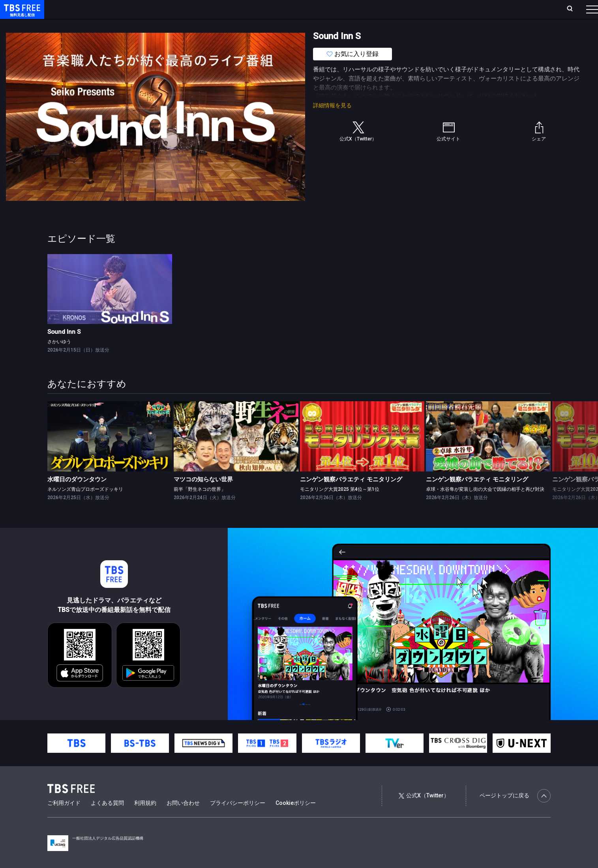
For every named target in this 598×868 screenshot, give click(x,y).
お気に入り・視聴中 (235, 9)
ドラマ (159, 25)
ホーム (89, 9)
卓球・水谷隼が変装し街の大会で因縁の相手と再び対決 (485, 505)
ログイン (444, 9)
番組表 (573, 9)
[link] (110, 305)
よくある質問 (107, 819)
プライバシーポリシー (238, 819)
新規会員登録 (484, 9)
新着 (86, 25)
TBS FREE (21, 14)
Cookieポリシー (296, 819)
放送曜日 (116, 9)
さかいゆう (59, 357)
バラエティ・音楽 (197, 25)
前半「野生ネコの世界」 (200, 505)
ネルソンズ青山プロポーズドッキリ (85, 505)
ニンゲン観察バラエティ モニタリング (351, 495)
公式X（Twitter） (424, 811)
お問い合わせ (183, 819)
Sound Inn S (64, 348)
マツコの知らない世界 (203, 495)
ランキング (149, 9)
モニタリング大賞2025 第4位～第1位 (340, 505)
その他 (313, 25)
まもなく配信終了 (121, 25)
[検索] (518, 9)
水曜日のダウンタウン (77, 495)
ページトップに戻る (515, 812)
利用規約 (145, 819)
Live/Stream (187, 9)
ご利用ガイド (64, 819)
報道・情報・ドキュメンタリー (261, 25)
